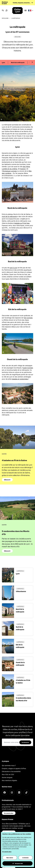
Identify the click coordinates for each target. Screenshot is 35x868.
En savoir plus (9, 813)
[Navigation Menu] (3, 10)
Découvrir (5, 18)
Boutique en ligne (5, 3)
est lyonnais (28, 318)
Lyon (3, 62)
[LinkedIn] (19, 792)
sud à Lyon (13, 268)
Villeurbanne (21, 591)
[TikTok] (26, 792)
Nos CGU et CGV (8, 774)
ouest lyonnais (28, 368)
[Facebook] (5, 792)
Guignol (23, 169)
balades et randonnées (20, 379)
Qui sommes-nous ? (9, 765)
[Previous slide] (29, 62)
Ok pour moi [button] (18, 863)
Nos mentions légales (9, 780)
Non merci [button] (10, 858)
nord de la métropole (9, 216)
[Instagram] (12, 792)
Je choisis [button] (25, 858)
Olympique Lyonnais (10, 171)
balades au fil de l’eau (22, 223)
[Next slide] (32, 62)
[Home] (18, 11)
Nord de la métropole (18, 62)
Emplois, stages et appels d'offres (14, 768)
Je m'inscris (25, 742)
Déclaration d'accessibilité (11, 771)
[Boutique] (25, 10)
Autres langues (7, 777)
